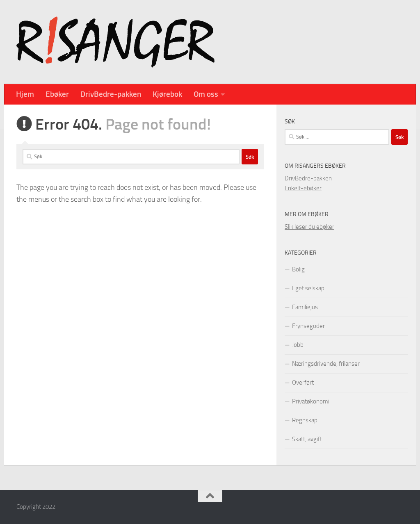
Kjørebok (167, 94)
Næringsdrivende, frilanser (326, 364)
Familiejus (305, 307)
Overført (303, 383)
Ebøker (57, 94)
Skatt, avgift (307, 439)
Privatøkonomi (311, 401)
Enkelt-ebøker (303, 188)
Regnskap (305, 420)
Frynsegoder (308, 326)
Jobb (298, 345)
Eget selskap (308, 288)
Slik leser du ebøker (309, 227)
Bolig (298, 269)
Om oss (206, 94)
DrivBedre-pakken (111, 94)
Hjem (25, 94)
